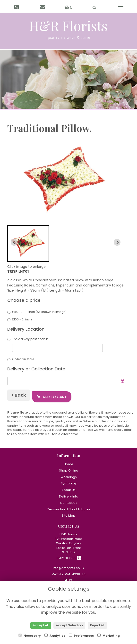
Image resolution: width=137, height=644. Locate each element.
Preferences (81, 636)
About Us (68, 490)
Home (68, 464)
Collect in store (21, 359)
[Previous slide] (14, 242)
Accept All (41, 625)
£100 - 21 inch (20, 319)
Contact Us (69, 503)
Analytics (55, 636)
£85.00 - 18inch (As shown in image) (37, 312)
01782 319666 (68, 558)
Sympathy (69, 483)
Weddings (69, 477)
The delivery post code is (55, 344)
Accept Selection (69, 625)
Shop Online (69, 470)
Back (19, 395)
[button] (28, 244)
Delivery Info (69, 496)
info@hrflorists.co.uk (68, 568)
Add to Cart (52, 397)
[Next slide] (117, 242)
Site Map (68, 516)
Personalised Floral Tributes (69, 509)
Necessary (30, 636)
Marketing (109, 636)
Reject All (97, 625)
